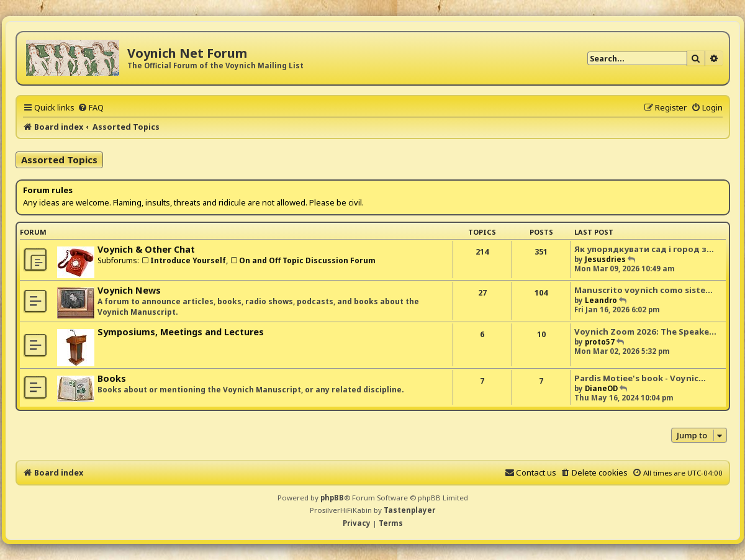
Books (112, 378)
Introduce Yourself (183, 260)
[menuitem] (91, 107)
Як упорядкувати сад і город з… (644, 249)
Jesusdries (605, 259)
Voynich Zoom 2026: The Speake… (645, 332)
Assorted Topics (59, 160)
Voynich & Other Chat (146, 249)
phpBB (332, 498)
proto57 (600, 342)
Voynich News (129, 290)
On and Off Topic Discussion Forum (303, 260)
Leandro (601, 300)
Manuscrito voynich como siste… (643, 290)
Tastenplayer (409, 510)
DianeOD (601, 388)
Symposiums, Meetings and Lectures (181, 332)
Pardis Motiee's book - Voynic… (640, 378)
